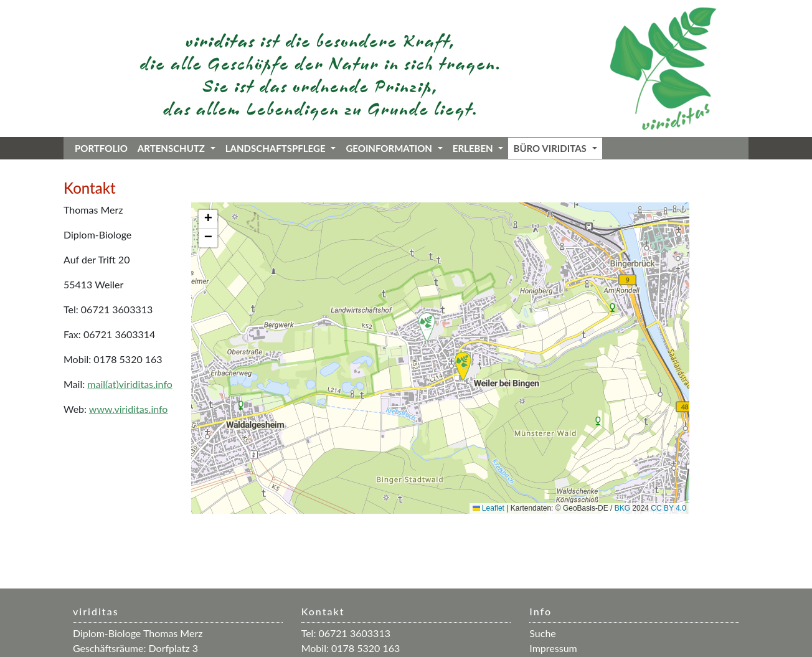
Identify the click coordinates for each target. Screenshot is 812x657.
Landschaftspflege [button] (281, 148)
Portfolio (101, 148)
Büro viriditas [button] (555, 148)
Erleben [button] (478, 148)
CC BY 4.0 (668, 508)
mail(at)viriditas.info (130, 384)
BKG (622, 508)
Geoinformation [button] (394, 148)
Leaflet (489, 508)
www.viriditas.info (129, 409)
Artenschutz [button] (177, 148)
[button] (427, 327)
